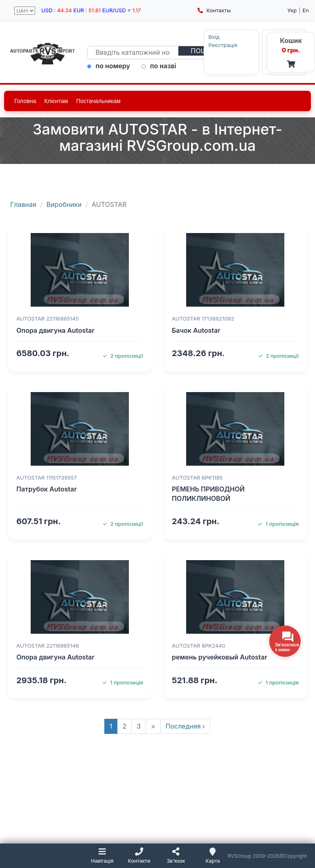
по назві (159, 66)
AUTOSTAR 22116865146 (48, 646)
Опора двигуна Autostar (55, 330)
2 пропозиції (123, 356)
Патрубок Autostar (47, 489)
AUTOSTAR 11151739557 (47, 478)
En (306, 10)
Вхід (199, 37)
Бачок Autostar (196, 330)
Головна (25, 101)
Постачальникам (98, 101)
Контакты (214, 10)
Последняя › (186, 726)
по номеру (109, 66)
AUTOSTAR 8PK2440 (199, 646)
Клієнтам (56, 101)
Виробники (64, 204)
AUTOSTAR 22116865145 (48, 318)
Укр (292, 10)
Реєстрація (208, 45)
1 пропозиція (278, 524)
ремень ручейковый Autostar (219, 657)
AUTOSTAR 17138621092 (203, 318)
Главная (23, 204)
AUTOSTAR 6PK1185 (197, 478)
